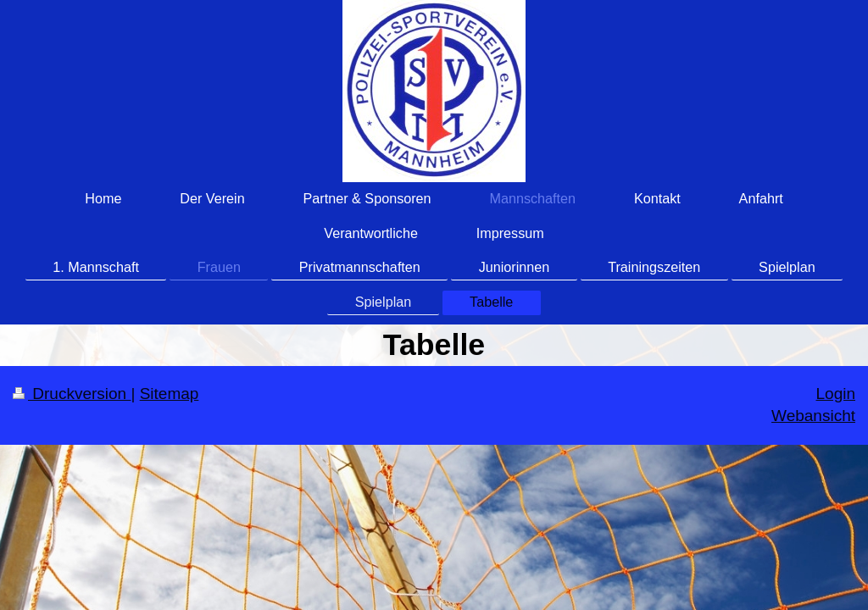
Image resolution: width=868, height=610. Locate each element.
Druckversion (72, 394)
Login (836, 394)
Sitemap (170, 394)
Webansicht (813, 416)
